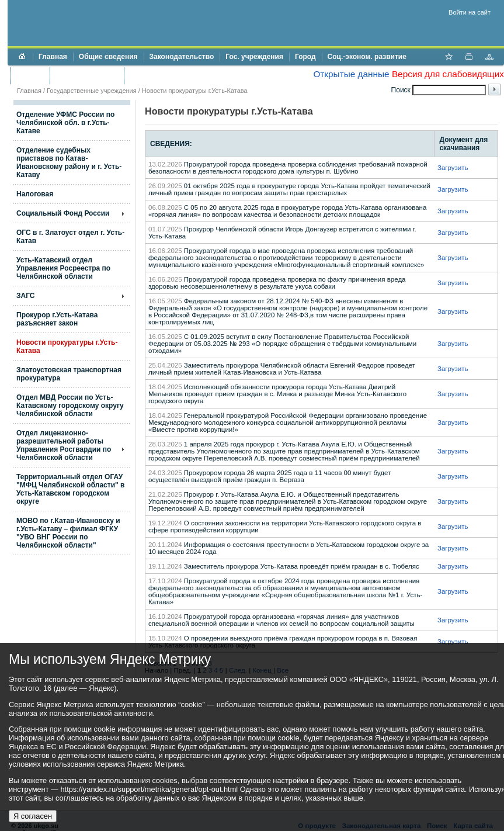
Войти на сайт (470, 12)
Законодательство (182, 57)
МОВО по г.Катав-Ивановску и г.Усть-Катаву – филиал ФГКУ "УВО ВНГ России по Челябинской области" (68, 533)
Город (305, 57)
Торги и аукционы (87, 75)
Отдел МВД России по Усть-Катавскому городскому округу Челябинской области (70, 406)
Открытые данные (351, 74)
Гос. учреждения (254, 57)
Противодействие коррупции (180, 75)
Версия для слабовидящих (448, 74)
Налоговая (35, 194)
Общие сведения (108, 57)
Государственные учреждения (92, 91)
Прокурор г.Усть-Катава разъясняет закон (57, 319)
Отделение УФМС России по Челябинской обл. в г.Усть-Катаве (65, 123)
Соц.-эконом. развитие (367, 57)
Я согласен (33, 816)
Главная (53, 57)
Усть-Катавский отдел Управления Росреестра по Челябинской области (63, 268)
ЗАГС (26, 296)
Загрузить (453, 168)
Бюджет (30, 75)
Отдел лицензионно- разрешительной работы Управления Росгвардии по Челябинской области (64, 445)
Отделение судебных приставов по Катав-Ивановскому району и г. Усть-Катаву (69, 162)
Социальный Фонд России (63, 213)
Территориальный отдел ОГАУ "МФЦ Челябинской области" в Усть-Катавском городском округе (70, 489)
